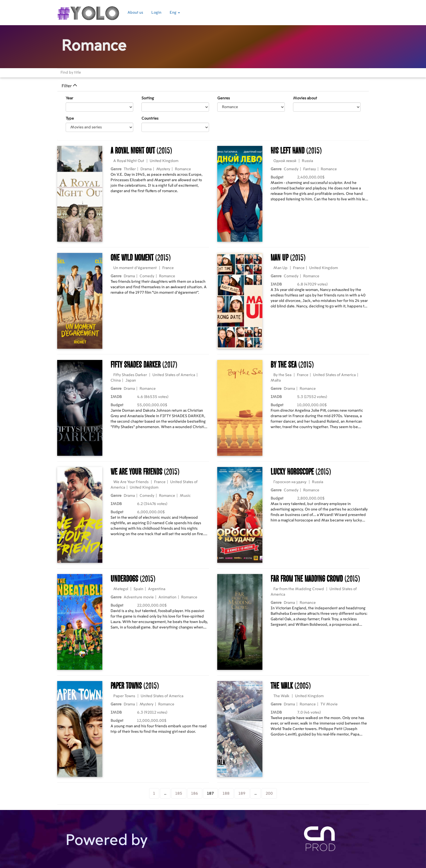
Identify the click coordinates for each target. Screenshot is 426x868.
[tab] (213, 86)
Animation (167, 597)
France (168, 268)
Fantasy (310, 169)
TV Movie (329, 704)
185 (179, 794)
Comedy (291, 169)
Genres (224, 98)
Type (70, 119)
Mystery (163, 169)
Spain (138, 589)
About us (135, 13)
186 (195, 794)
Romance (183, 169)
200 (269, 794)
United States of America (174, 375)
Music (185, 496)
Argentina (157, 589)
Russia (307, 161)
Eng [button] (175, 13)
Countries (150, 119)
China (116, 380)
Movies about (305, 98)
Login (156, 13)
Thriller (130, 169)
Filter (69, 86)
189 (242, 794)
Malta (276, 380)
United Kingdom (164, 161)
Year (69, 98)
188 (226, 794)
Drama (146, 169)
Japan (131, 380)
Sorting (148, 98)
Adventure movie (139, 597)
